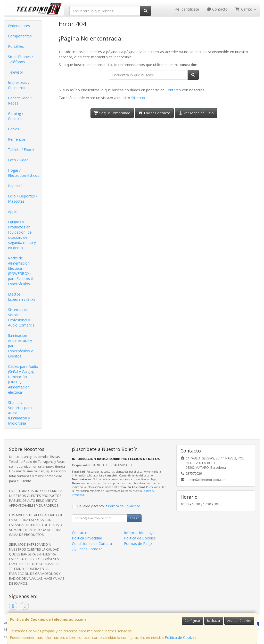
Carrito (246, 9)
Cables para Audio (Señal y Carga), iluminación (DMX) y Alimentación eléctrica (23, 379)
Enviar (134, 518)
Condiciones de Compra (92, 543)
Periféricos (17, 139)
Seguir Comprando (112, 113)
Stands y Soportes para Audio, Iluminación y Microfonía (20, 413)
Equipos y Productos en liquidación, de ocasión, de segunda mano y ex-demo (22, 235)
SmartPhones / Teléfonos (20, 59)
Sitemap (138, 98)
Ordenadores (19, 26)
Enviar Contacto (154, 113)
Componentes (20, 36)
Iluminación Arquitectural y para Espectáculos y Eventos (20, 346)
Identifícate (187, 9)
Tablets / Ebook (21, 150)
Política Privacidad (87, 538)
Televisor (16, 72)
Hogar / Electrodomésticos (24, 173)
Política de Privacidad (124, 506)
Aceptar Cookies (239, 621)
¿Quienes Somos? (87, 549)
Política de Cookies (181, 637)
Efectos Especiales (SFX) (21, 297)
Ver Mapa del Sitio (196, 113)
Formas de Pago (138, 543)
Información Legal (139, 533)
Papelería (16, 186)
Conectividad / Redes (20, 101)
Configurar (192, 621)
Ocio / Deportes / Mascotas (23, 199)
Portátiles (16, 46)
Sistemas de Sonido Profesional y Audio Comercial (22, 317)
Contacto (217, 9)
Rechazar (214, 621)
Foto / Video (18, 160)
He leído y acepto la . (109, 506)
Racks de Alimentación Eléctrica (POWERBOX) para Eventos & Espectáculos (21, 271)
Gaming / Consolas (16, 116)
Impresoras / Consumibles (19, 85)
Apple (13, 212)
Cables (14, 129)
